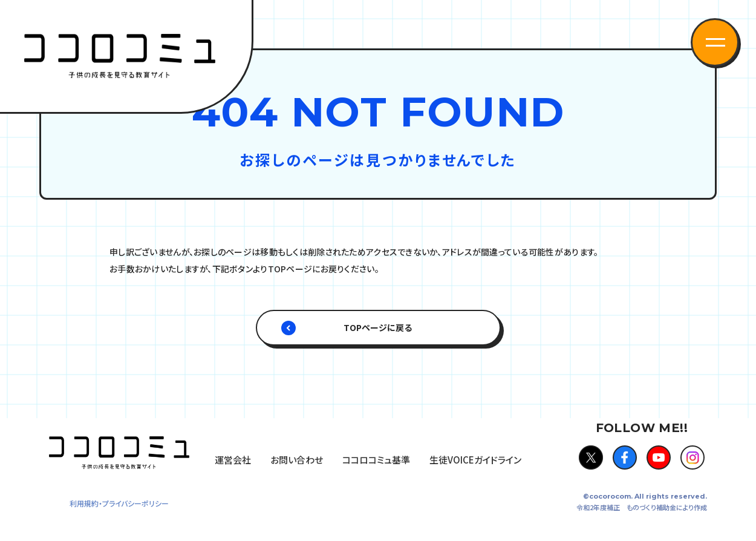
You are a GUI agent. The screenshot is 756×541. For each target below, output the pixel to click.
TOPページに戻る (378, 327)
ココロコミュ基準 (376, 460)
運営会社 (233, 460)
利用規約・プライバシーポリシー (119, 503)
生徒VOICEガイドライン (475, 460)
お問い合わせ (297, 460)
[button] (715, 42)
